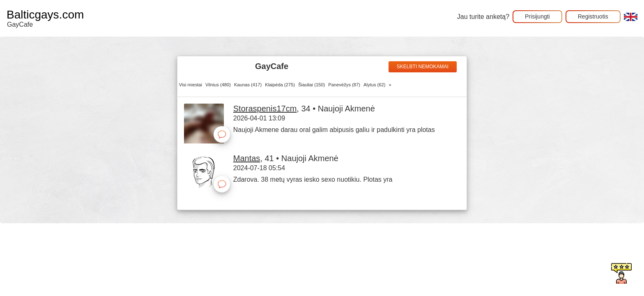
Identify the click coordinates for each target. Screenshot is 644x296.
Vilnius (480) (218, 85)
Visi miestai (191, 85)
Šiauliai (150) (312, 85)
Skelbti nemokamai (423, 67)
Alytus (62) (374, 85)
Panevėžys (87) (344, 85)
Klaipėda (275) (280, 85)
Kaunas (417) (248, 85)
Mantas (247, 158)
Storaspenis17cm (265, 109)
